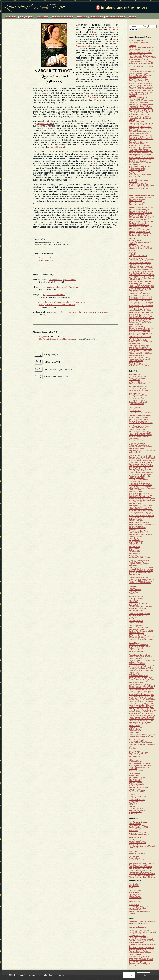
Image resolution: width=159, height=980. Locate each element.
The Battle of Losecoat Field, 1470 (141, 226)
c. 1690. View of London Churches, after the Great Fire (141, 961)
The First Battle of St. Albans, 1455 (141, 208)
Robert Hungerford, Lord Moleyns (140, 354)
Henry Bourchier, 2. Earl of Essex (140, 509)
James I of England (56, 147)
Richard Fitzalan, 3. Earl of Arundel (141, 91)
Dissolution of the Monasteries (139, 614)
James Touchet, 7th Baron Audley (141, 350)
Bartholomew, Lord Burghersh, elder (141, 63)
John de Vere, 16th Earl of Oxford (140, 495)
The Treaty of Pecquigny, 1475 (139, 232)
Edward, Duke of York (136, 122)
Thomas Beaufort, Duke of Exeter (140, 159)
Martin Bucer (133, 600)
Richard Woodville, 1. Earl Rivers (140, 247)
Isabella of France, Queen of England (142, 47)
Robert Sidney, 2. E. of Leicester (140, 872)
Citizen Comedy (134, 789)
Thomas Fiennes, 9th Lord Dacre (140, 535)
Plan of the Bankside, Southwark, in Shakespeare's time (141, 942)
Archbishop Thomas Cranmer (139, 445)
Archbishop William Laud (138, 843)
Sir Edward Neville (135, 519)
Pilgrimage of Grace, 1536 (138, 615)
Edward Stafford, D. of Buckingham (141, 455)
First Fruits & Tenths (136, 808)
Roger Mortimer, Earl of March (139, 60)
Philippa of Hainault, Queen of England (142, 72)
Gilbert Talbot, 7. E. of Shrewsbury (141, 671)
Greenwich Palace (135, 891)
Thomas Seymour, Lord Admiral (140, 497)
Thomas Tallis (134, 605)
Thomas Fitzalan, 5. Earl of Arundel (141, 139)
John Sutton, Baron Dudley (138, 340)
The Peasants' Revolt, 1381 (139, 97)
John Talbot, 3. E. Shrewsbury (139, 331)
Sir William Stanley (135, 292)
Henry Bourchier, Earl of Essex (140, 295)
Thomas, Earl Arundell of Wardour (141, 722)
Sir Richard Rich (135, 452)
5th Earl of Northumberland (140, 480)
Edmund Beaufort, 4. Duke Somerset (142, 278)
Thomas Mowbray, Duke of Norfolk (141, 109)
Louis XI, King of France (137, 183)
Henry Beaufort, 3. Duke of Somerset (142, 276)
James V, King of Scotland (138, 421)
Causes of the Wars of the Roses (140, 197)
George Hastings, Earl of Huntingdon (142, 514)
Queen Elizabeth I (135, 411)
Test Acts (132, 887)
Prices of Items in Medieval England (141, 42)
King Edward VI (134, 407)
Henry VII (113, 27)
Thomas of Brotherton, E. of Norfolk (141, 51)
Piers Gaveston (134, 49)
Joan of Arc (133, 182)
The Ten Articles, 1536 (137, 633)
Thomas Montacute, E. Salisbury (140, 154)
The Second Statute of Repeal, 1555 (142, 636)
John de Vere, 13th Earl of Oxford (140, 316)
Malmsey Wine (134, 905)
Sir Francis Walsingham (137, 648)
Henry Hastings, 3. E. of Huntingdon (141, 714)
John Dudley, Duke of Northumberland (142, 461)
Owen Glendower (135, 130)
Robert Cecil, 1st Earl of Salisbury (141, 646)
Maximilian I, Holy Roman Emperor (141, 390)
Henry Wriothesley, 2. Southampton (141, 695)
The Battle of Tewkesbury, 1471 (140, 230)
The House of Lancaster (137, 199)
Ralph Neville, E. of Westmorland (140, 108)
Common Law (134, 794)
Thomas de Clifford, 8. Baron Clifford (142, 318)
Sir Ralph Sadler (135, 729)
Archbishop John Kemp (137, 170)
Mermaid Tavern (135, 903)
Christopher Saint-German (138, 603)
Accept (129, 975)
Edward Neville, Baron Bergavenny (141, 264)
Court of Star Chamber (137, 800)
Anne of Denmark (135, 824)
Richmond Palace (135, 894)
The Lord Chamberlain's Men (139, 788)
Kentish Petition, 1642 (136, 860)
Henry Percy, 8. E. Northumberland (141, 702)
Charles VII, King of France (138, 180)
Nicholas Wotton (135, 554)
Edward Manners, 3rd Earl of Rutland (142, 686)
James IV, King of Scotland (138, 418)
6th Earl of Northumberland (140, 483)
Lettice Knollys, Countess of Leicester (142, 665)
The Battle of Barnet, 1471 (138, 228)
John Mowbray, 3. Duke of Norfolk (141, 297)
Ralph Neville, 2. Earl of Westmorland (142, 259)
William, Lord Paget (136, 521)
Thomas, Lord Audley (136, 449)
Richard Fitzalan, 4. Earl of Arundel (141, 101)
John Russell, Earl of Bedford (139, 467)
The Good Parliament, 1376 (139, 94)
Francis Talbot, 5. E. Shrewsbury (140, 476)
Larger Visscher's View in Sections (141, 958)
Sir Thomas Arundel (136, 541)
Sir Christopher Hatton (137, 683)
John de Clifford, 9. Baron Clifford (140, 319)
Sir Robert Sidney (135, 674)
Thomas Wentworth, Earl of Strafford (142, 863)
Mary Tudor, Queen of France (139, 426)
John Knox (133, 748)
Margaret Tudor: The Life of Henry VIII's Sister (66, 287)
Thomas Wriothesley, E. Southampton (142, 450)
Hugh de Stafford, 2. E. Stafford (140, 118)
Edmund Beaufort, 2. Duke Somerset (142, 275)
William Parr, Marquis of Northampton (142, 693)
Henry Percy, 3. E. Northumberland (141, 304)
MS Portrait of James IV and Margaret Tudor (58, 339)
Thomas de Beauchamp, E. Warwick (142, 104)
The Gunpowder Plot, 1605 (138, 827)
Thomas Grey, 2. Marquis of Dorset (141, 469)
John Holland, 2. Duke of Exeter (140, 166)
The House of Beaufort (137, 202)
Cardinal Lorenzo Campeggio (139, 560)
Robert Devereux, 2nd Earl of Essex (141, 679)
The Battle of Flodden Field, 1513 (140, 419)
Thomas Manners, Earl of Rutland (141, 505)
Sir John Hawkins (135, 757)
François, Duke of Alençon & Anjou (141, 736)
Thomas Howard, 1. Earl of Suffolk (141, 712)
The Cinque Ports (135, 901)
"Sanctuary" (133, 913)
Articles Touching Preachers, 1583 (141, 640)
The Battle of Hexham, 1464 (139, 223)
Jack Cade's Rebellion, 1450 (139, 366)
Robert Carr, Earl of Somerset (139, 832)
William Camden (135, 760)
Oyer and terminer (135, 812)
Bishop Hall (133, 839)
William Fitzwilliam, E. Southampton (141, 524)
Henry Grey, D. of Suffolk (138, 471)
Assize (131, 805)
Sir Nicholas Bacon (135, 650)
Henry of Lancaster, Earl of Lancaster (142, 56)
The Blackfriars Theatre (137, 777)
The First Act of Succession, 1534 (141, 629)
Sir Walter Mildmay (135, 727)
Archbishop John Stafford (138, 168)
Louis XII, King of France (138, 428)
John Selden (133, 844)
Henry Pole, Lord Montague (138, 502)
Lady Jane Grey (134, 540)
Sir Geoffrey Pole (135, 504)
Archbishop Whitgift (136, 762)
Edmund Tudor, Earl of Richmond (140, 282)
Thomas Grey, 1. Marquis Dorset (140, 323)
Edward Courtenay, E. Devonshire (141, 684)
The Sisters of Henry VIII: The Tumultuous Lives (64, 302)
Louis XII (101, 121)
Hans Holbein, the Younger (138, 609)
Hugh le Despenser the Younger (140, 61)
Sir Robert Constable (136, 622)
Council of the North (136, 801)
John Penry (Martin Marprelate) (140, 765)
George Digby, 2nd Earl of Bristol (140, 867)
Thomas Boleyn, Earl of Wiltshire (140, 464)
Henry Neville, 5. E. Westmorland (140, 486)
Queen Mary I (134, 409)
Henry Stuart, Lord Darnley (138, 741)
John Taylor (133, 555)
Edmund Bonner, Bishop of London (141, 567)
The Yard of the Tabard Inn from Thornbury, (140, 964)
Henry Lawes (133, 848)
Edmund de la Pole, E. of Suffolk (140, 337)
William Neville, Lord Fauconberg (140, 266)
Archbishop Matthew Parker (139, 676)
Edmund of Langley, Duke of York (140, 85)
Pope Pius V (133, 593)
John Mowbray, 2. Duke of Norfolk (141, 137)
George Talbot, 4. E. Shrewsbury (140, 474)
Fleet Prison (133, 803)
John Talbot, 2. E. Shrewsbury (139, 330)
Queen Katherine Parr (136, 404)
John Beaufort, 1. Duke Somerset (140, 273)
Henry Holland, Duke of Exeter (139, 309)
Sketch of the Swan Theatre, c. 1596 (142, 951)
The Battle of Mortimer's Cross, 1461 (142, 216)
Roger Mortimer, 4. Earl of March (140, 113)
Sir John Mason (134, 552)
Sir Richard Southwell (136, 533)
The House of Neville (136, 204)
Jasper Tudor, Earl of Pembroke (140, 283)
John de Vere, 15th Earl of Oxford (140, 493)
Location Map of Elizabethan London (142, 939)
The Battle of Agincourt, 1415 (139, 187)
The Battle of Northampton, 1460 (140, 213)
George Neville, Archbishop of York (141, 271)
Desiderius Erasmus (136, 598)
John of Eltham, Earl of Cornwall (140, 75)
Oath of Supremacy (136, 626)
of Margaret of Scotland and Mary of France (57, 305)
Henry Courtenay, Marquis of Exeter (141, 516)
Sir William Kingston (136, 529)
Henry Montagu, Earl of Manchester (141, 875)
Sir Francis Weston (135, 536)
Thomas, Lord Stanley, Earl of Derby (142, 290)
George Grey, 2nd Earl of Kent (139, 347)
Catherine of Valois (135, 171)
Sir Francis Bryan (135, 490)
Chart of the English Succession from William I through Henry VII (142, 923)
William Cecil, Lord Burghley (139, 645)
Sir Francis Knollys (135, 662)
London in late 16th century (138, 937)
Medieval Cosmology (136, 41)
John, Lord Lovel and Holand (139, 357)
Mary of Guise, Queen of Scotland (141, 423)
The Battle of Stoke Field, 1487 (140, 235)
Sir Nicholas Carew (136, 492)
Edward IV (96, 32)
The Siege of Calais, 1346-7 (139, 78)
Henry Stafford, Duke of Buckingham (142, 287)
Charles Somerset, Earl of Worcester (142, 473)
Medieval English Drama (137, 927)
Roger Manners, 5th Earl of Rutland (141, 717)
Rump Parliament (135, 858)
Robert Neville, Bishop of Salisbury (141, 268)
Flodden (94, 98)
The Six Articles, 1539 (136, 634)
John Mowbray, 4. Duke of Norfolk (141, 299)
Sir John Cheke (134, 547)
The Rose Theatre (135, 781)
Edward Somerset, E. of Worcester (141, 724)
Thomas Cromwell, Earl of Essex (140, 447)
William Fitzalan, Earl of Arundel (140, 311)
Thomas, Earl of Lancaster (138, 54)
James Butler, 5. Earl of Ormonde (140, 342)
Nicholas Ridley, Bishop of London (141, 569)
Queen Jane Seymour (136, 399)
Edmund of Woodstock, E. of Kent (141, 53)
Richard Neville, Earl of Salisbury (140, 261)
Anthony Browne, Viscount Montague (142, 734)
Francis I (94, 163)
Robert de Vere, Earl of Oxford (139, 106)
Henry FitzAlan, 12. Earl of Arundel (141, 720)
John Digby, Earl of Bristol (138, 865)
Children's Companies (137, 784)
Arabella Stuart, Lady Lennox (139, 834)
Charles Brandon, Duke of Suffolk (140, 462)
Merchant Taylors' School (138, 908)
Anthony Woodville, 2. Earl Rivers (140, 249)
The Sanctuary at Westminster (139, 912)
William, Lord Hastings (137, 307)
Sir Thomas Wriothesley (137, 528)
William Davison (134, 726)
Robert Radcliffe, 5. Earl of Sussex (141, 691)
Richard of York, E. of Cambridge (140, 89)
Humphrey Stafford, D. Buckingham (141, 285)
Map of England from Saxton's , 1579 (139, 935)
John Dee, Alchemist (136, 770)
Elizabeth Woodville (136, 245)
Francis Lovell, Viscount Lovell (139, 359)
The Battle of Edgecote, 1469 (139, 225)
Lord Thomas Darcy (136, 621)
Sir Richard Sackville (136, 543)
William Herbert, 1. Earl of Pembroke (142, 313)
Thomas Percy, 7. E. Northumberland (142, 700)
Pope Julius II (134, 586)
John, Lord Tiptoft (135, 177)
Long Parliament (135, 856)
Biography (44, 336)
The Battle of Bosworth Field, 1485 (141, 233)
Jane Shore (133, 251)
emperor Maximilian (45, 124)
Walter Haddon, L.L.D (136, 548)
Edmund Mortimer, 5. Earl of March (141, 123)
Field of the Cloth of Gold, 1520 (140, 433)
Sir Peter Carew (134, 550)
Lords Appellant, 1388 (136, 99)
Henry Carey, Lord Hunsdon (139, 659)
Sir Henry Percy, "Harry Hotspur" (140, 127)
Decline (143, 975)
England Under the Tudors (54, 295)
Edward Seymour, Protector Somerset (142, 498)
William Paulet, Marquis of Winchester (142, 488)
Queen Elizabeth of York (137, 376)
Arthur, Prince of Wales (137, 378)
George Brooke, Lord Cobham (139, 531)
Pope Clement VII (135, 590)
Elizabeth (113, 30)
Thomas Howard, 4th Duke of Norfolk (142, 708)
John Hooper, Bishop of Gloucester (141, 571)
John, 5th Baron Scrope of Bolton (140, 349)
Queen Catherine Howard (138, 402)
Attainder (132, 807)
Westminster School (136, 910)
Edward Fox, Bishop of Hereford (140, 583)
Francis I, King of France (137, 430)
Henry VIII (89, 95)
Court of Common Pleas (137, 796)
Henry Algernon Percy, (137, 478)
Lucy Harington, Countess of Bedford (142, 846)
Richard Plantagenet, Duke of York (141, 242)
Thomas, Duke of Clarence (138, 142)
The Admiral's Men (135, 786)
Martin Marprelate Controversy (139, 764)
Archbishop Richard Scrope (138, 134)
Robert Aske (133, 617)
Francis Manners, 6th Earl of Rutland (142, 719)
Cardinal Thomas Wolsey (138, 443)
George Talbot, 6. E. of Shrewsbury (141, 667)
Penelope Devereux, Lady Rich (140, 681)
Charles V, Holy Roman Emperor (140, 435)
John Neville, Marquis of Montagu (140, 270)
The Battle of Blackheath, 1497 (140, 383)
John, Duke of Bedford (137, 144)
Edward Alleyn (134, 776)
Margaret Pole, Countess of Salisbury (142, 500)
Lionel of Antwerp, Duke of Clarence (141, 82)
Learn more (60, 975)
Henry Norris (133, 538)
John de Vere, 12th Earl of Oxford (140, 314)
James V (46, 93)
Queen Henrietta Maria (137, 853)
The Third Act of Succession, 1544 (141, 631)
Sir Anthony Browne (136, 526)
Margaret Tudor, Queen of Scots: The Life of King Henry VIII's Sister (79, 312)
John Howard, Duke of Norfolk (139, 301)
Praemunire (133, 813)
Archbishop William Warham (139, 578)
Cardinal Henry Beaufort (137, 161)
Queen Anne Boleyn (136, 397)
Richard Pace (134, 602)
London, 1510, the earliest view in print (142, 932)
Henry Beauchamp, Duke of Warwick (142, 158)
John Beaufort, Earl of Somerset (140, 163)
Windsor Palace (134, 896)
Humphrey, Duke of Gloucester (140, 146)
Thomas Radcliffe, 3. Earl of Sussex (141, 688)
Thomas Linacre (135, 574)
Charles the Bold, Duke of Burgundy (141, 185)
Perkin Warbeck (83, 46)
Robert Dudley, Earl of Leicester (140, 655)
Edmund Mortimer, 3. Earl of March (141, 111)
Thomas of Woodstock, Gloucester (141, 87)
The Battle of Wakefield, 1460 (139, 214)
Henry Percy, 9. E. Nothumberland (141, 703)
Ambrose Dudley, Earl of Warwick (140, 657)
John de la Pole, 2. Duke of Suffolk (141, 333)
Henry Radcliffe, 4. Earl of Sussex (141, 690)
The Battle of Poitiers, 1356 (138, 80)
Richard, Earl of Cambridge (138, 149)
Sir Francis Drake (135, 755)
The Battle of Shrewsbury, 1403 (140, 132)
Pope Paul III (133, 591)
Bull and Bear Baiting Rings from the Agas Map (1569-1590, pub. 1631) (142, 949)
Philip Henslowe (134, 774)
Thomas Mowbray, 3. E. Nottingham (141, 135)
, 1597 (137, 791)
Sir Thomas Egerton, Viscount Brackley (143, 660)
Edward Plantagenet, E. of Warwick (141, 328)
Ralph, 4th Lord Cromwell (138, 364)
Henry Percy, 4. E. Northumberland (141, 306)
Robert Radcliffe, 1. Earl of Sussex (141, 510)
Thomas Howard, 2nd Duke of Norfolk (142, 457)
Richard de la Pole (135, 338)
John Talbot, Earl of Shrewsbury (140, 147)
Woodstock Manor (135, 898)
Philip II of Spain (135, 751)
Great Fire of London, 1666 (138, 906)
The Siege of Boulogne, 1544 (139, 440)
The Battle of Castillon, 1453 (139, 189)
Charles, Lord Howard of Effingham (141, 707)
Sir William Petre (135, 545)
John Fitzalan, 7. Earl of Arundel (140, 175)
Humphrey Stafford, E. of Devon (140, 288)
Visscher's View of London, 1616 (140, 956)
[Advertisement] (16, 33)
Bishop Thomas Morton (137, 841)
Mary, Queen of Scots (136, 739)
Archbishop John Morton (137, 326)
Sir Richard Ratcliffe (136, 361)
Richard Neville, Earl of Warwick (140, 263)
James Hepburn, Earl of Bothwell (140, 743)
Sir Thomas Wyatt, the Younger (140, 557)
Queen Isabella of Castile (138, 388)
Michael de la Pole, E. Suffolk (139, 116)
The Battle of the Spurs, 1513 (139, 431)
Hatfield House (134, 893)
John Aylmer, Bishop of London (140, 572)
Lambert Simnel (134, 380)
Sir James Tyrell (134, 344)
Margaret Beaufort (135, 280)
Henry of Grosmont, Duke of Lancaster (142, 58)
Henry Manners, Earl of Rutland (140, 507)
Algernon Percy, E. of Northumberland (142, 874)
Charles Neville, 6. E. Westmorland (141, 698)
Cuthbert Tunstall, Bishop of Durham (142, 579)
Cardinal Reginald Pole (137, 562)
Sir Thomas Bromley (136, 652)
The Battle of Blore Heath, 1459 (140, 209)
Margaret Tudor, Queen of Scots (62, 280)
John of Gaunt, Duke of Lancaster (141, 84)
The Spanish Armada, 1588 (138, 753)
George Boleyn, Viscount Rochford (141, 466)
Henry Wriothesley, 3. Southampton (141, 696)
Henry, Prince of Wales (137, 825)
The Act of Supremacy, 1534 (139, 628)
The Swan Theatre (135, 782)
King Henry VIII (46, 260)
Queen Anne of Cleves (137, 400)
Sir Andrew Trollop (135, 325)
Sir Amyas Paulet (135, 731)
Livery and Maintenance (137, 810)
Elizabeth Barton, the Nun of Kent (140, 607)
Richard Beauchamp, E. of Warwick (141, 156)
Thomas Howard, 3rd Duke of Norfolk (142, 459)
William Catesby (135, 362)
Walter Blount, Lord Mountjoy (139, 352)
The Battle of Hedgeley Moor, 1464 (141, 221)
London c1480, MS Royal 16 (139, 930)
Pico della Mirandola (136, 597)
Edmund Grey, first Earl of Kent (140, 345)
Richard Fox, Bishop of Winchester (141, 581)
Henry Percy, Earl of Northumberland (142, 125)
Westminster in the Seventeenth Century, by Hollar (140, 954)
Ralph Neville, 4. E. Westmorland (140, 485)
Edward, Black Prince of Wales (140, 73)
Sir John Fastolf (134, 165)
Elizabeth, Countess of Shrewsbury (141, 669)
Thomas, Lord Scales (136, 356)
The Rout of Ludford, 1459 (138, 211)
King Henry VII (46, 258)
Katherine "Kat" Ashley (137, 664)
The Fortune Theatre (136, 779)
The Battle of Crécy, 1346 (138, 77)
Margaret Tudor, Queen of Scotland (141, 416)
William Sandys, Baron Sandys (140, 523)
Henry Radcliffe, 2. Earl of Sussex (141, 512)
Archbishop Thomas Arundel (139, 103)
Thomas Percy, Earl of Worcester (140, 128)
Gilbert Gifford (134, 733)
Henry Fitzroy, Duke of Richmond (140, 412)
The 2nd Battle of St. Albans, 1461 (141, 218)
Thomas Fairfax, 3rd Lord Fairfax (140, 869)
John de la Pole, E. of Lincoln (139, 335)
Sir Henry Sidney (135, 672)
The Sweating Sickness (137, 610)
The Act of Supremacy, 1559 (139, 638)
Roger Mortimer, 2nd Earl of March (141, 92)
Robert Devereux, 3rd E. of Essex (141, 870)
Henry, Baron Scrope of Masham (140, 151)
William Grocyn (134, 576)
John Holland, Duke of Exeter (139, 115)
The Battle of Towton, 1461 (138, 220)
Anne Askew (133, 619)
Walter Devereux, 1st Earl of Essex (141, 677)
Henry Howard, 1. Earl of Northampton (142, 710)
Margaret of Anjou (135, 240)
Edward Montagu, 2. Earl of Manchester (143, 877)
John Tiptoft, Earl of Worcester (139, 321)
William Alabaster (135, 838)
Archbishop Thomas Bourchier (139, 294)
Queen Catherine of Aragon (138, 395)
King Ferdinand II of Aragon (138, 387)
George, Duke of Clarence (138, 256)
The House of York (135, 201)
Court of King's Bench (136, 798)
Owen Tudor (133, 173)
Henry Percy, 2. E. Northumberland (141, 302)
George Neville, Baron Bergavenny (141, 517)
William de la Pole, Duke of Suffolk (141, 152)
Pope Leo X (133, 588)
